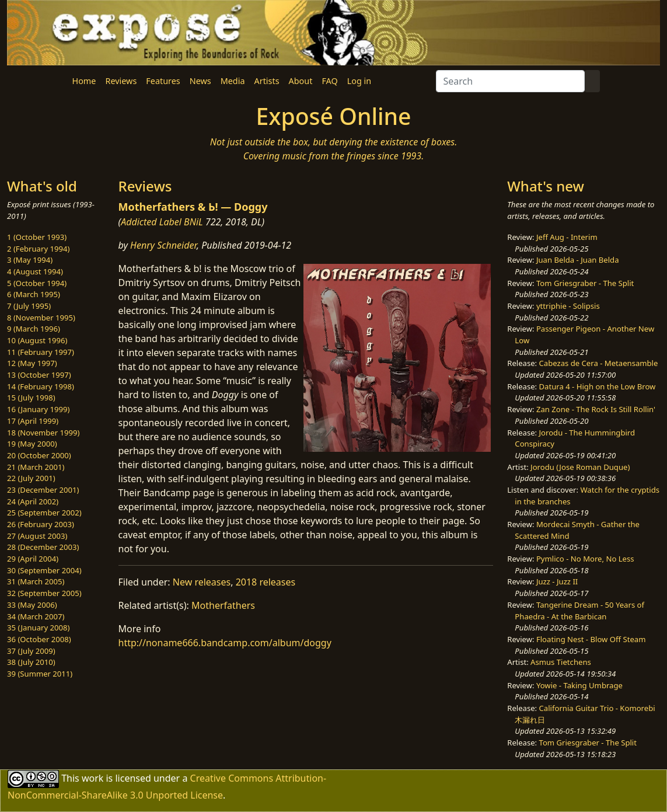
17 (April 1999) (33, 421)
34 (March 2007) (36, 616)
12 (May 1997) (32, 363)
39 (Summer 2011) (40, 674)
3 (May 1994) (30, 260)
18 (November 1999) (43, 433)
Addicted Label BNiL (162, 222)
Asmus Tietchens (561, 662)
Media (233, 81)
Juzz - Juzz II (557, 581)
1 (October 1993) (37, 237)
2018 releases (266, 582)
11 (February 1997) (41, 352)
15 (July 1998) (31, 398)
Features (163, 81)
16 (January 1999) (38, 409)
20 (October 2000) (39, 455)
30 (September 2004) (44, 570)
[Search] (510, 81)
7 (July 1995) (29, 306)
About (301, 81)
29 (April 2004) (33, 559)
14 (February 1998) (41, 386)
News (200, 81)
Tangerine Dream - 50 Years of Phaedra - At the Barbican (579, 611)
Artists (267, 81)
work (92, 778)
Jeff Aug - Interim (567, 237)
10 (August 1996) (37, 340)
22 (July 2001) (31, 478)
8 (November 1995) (41, 318)
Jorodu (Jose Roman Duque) (580, 467)
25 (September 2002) (44, 513)
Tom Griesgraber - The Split (585, 283)
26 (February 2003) (41, 524)
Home (84, 81)
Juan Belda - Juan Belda (578, 260)
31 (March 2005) (36, 581)
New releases (202, 582)
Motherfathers (223, 605)
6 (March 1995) (34, 294)
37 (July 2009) (31, 651)
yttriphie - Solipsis (568, 306)
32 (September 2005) (44, 593)
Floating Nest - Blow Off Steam (591, 639)
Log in (359, 81)
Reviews (121, 81)
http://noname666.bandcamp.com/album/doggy (225, 643)
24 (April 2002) (33, 501)
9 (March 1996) (34, 329)
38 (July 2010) (31, 662)
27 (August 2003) (37, 536)
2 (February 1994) (38, 249)
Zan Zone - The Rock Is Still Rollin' (596, 409)
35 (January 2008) (38, 628)
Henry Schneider (163, 245)
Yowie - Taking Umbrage (579, 685)
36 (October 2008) (39, 639)
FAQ (329, 81)
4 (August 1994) (35, 271)
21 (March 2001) (36, 467)
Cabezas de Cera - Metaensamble (599, 363)
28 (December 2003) (43, 547)
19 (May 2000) (32, 444)
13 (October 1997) (39, 375)
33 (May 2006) (32, 605)
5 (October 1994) (37, 283)
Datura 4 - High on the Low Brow (598, 386)
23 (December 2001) (43, 490)
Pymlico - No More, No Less (585, 559)
